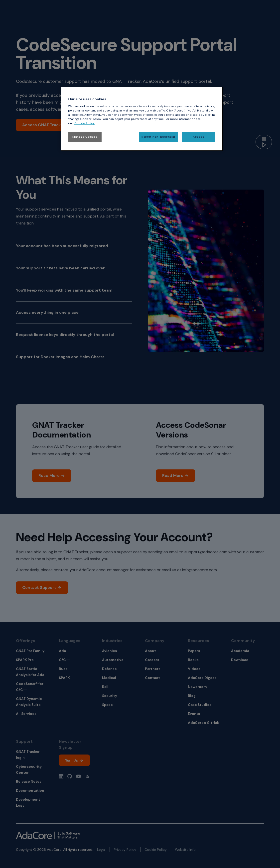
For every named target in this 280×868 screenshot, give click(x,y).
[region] (142, 119)
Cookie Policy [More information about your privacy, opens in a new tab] (84, 123)
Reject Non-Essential (158, 137)
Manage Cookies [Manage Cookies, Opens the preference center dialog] (85, 137)
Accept (198, 137)
